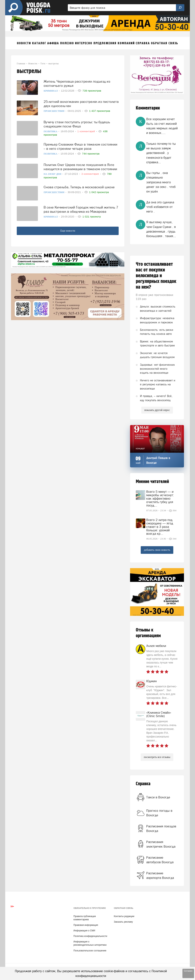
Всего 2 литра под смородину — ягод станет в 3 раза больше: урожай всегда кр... (160, 527)
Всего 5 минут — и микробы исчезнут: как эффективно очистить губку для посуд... (160, 498)
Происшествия (54, 111)
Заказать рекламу (123, 922)
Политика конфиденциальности (90, 936)
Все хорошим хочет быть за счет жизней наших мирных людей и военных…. (162, 126)
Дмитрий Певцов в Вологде (158, 460)
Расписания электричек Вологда (161, 844)
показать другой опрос (157, 410)
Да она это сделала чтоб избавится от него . (160, 207)
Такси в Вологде (158, 797)
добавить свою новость (157, 550)
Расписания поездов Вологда (161, 829)
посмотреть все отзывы (157, 757)
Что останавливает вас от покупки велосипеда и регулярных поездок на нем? (156, 276)
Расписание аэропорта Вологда (160, 875)
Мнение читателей (152, 482)
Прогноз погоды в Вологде (159, 813)
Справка (143, 784)
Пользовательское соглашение (90, 951)
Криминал (51, 91)
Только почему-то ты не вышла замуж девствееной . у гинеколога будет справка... (161, 153)
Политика (51, 131)
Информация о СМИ (84, 931)
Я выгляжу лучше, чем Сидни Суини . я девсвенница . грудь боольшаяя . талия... (161, 229)
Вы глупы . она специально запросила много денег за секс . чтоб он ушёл (161, 182)
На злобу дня (53, 174)
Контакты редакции (124, 916)
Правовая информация (86, 925)
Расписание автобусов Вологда (160, 860)
